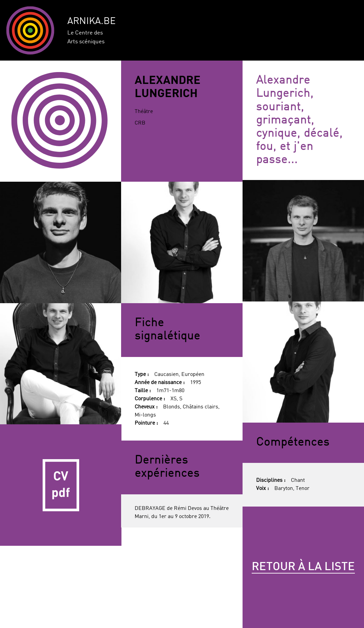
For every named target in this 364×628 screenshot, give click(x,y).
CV (61, 485)
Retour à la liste (303, 567)
